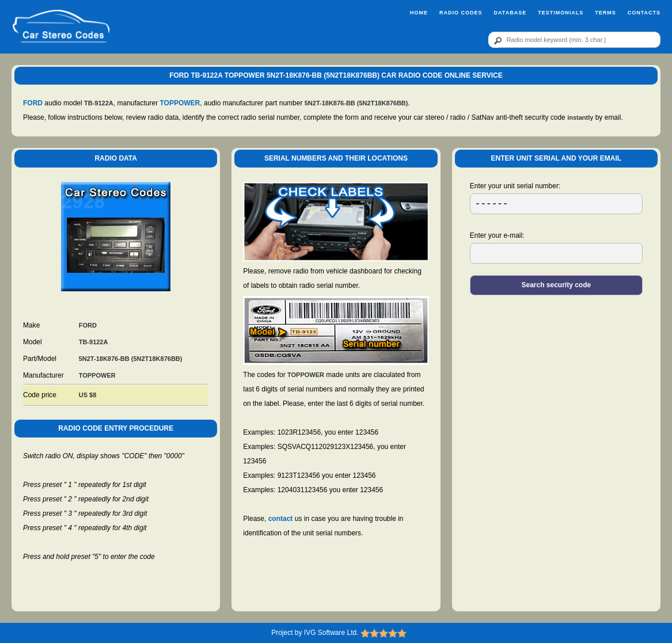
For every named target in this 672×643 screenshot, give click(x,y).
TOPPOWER (180, 103)
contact (281, 519)
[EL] (556, 253)
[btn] (496, 40)
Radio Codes (461, 13)
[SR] (556, 204)
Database (510, 13)
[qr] (574, 40)
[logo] (61, 27)
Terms (605, 13)
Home (419, 13)
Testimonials (561, 13)
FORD (33, 103)
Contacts (644, 13)
